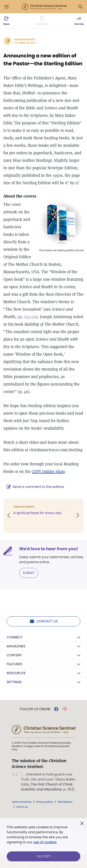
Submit (29, 573)
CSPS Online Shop (48, 471)
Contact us (44, 621)
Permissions (65, 802)
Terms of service (22, 802)
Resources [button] (16, 673)
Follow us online (35, 709)
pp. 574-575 (27, 317)
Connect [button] (15, 637)
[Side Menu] (7, 7)
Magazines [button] (16, 646)
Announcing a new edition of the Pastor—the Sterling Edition (43, 60)
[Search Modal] (80, 7)
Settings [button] (14, 682)
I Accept (44, 856)
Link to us (22, 807)
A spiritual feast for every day (38, 513)
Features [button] (14, 664)
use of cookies (45, 842)
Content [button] (14, 655)
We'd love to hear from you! (49, 549)
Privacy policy (45, 802)
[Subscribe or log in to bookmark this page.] (42, 21)
